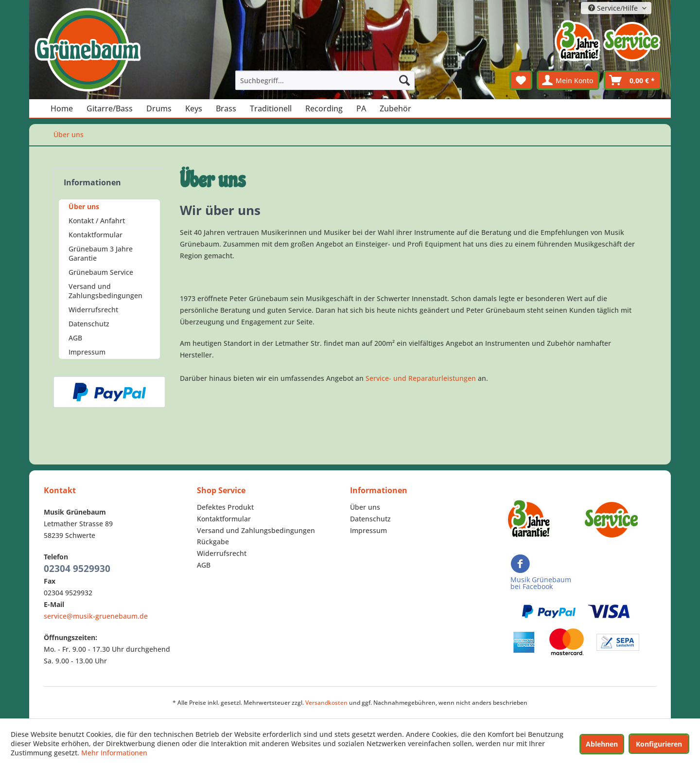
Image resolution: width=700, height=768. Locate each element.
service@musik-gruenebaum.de (96, 616)
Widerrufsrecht (93, 310)
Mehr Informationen (114, 753)
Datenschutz (89, 324)
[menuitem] (325, 80)
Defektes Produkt (225, 507)
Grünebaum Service (101, 272)
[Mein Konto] (568, 80)
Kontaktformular (96, 235)
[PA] (361, 108)
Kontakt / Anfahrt (97, 221)
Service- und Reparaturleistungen (421, 378)
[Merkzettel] (521, 80)
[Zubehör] (395, 108)
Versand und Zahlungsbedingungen (105, 291)
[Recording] (324, 108)
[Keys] (194, 108)
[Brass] (226, 108)
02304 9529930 (77, 569)
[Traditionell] (271, 108)
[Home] (62, 108)
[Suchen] (404, 80)
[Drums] (159, 108)
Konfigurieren (659, 744)
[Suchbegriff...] (325, 80)
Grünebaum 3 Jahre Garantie (101, 253)
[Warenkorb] (632, 80)
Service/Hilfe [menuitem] (614, 8)
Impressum (87, 352)
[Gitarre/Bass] (110, 108)
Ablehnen (602, 744)
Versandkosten (326, 703)
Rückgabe (213, 542)
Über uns (84, 206)
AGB (75, 338)
